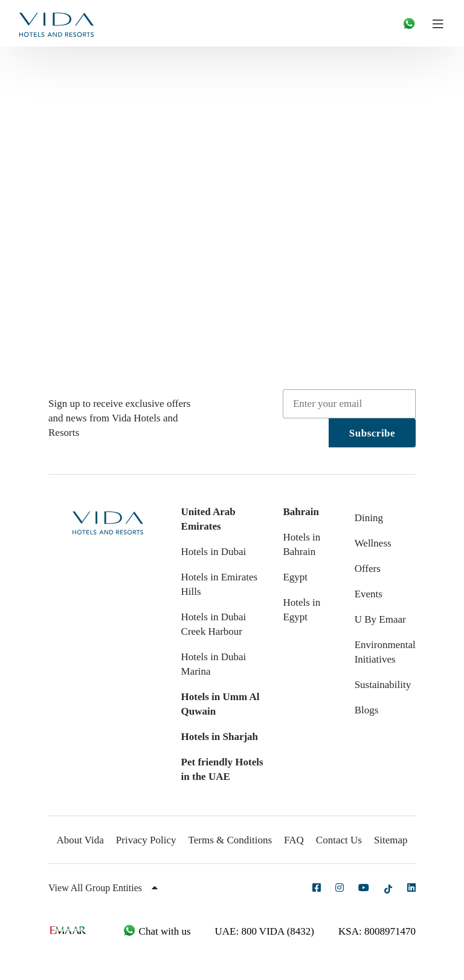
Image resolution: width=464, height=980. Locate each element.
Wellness (373, 543)
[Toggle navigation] (443, 23)
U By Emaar (380, 619)
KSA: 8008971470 (377, 931)
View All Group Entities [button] (103, 888)
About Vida (80, 840)
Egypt (295, 577)
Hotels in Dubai (214, 552)
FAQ (294, 840)
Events (369, 594)
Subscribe (372, 433)
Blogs (367, 710)
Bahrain (301, 512)
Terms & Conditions (230, 840)
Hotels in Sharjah (220, 737)
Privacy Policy (146, 840)
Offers (368, 569)
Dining (369, 518)
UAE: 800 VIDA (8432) (265, 931)
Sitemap (391, 840)
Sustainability (383, 685)
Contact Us (339, 840)
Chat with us (156, 931)
